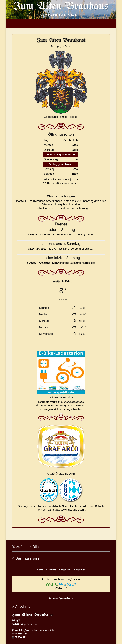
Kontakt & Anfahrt (47, 570)
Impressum (64, 570)
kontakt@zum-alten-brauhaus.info (35, 630)
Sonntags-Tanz (37, 249)
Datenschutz (78, 570)
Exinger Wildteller (39, 235)
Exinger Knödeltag (38, 263)
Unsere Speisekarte (61, 598)
